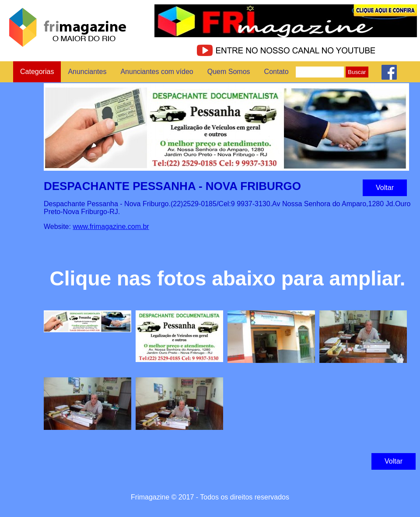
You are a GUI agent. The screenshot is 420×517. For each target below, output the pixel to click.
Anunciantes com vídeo (157, 72)
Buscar (357, 72)
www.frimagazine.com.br (111, 227)
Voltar (385, 188)
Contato (276, 72)
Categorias (37, 72)
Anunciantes (87, 72)
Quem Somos (229, 72)
